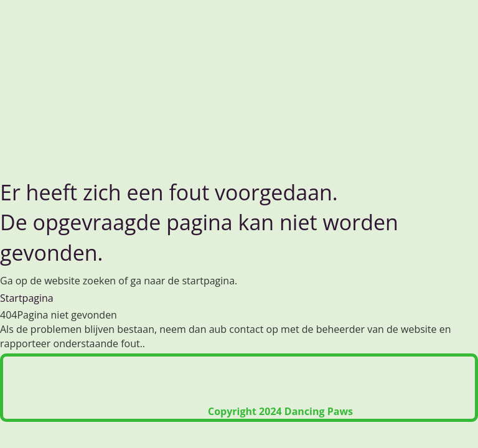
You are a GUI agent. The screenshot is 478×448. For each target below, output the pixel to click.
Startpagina (27, 298)
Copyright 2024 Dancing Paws (280, 411)
